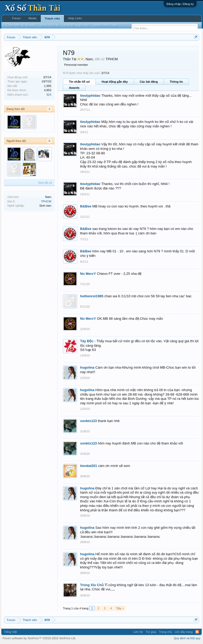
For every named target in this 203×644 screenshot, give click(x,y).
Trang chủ (165, 632)
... (124, 25)
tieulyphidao (90, 96)
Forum (16, 18)
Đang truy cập (50, 25)
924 (49, 95)
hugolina (87, 367)
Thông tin (176, 82)
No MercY (88, 274)
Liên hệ (138, 632)
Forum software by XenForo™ (39, 638)
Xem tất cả (45, 183)
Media (33, 18)
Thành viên (52, 18)
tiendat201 (89, 466)
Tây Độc (87, 341)
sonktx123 (89, 421)
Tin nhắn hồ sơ (79, 82)
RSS (197, 632)
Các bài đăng (149, 82)
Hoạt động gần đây (115, 82)
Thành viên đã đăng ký (21, 25)
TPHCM (46, 201)
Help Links (75, 18)
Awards (74, 88)
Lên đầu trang (184, 632)
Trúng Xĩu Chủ (92, 585)
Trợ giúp (151, 632)
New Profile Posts (106, 25)
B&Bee (86, 206)
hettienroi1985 (92, 296)
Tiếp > (120, 608)
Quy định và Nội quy (187, 638)
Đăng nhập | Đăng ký (180, 4)
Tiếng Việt (10, 632)
